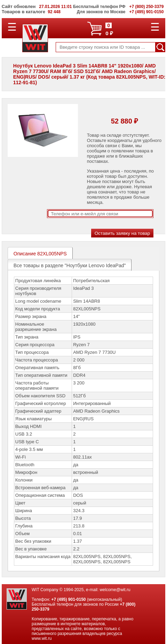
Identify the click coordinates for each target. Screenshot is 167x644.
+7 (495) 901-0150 (68, 599)
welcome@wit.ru (115, 590)
